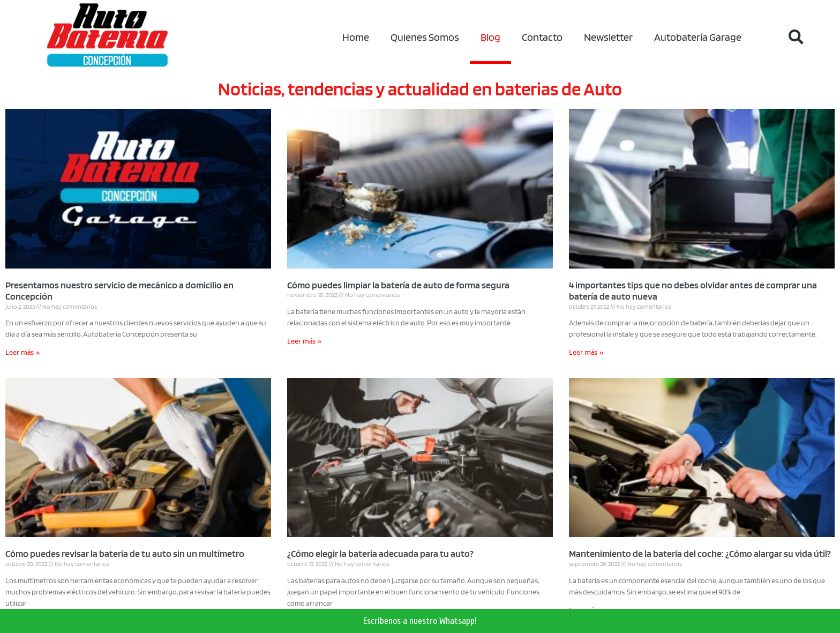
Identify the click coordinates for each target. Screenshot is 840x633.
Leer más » (23, 353)
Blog (490, 37)
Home (356, 37)
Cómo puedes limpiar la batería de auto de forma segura (398, 285)
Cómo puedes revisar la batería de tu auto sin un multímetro (125, 553)
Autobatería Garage (698, 37)
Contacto (542, 37)
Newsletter (608, 37)
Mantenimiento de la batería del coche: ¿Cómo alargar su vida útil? (700, 553)
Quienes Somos (425, 37)
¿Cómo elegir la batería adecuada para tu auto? (380, 553)
